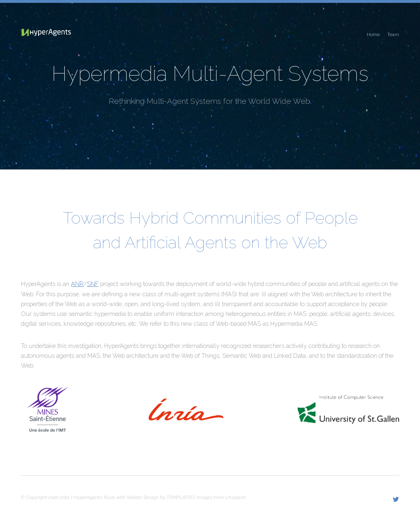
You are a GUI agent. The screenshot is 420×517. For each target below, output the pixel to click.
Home (373, 34)
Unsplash (236, 497)
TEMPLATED (180, 497)
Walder (134, 497)
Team (393, 34)
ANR (77, 284)
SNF (93, 284)
